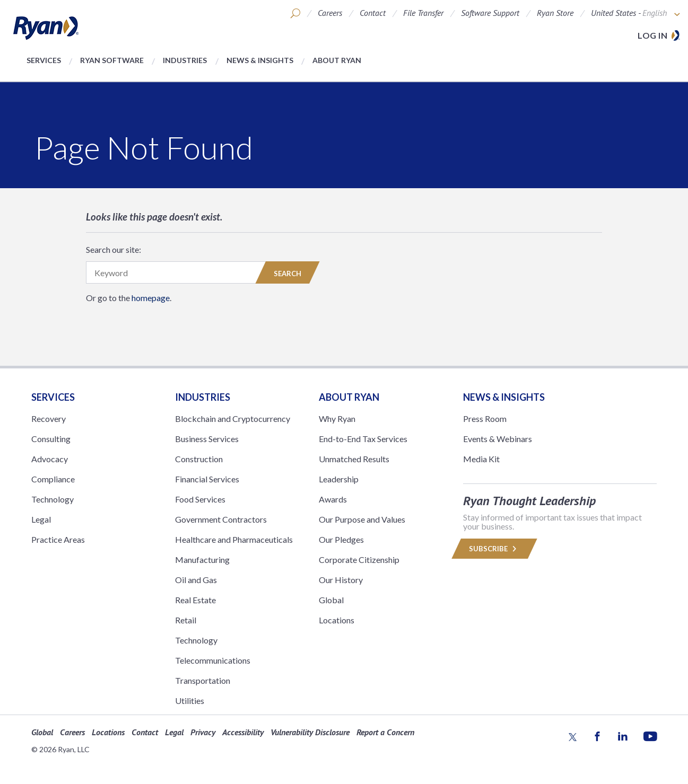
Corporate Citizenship (359, 560)
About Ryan (337, 60)
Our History (341, 580)
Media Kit (481, 459)
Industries (185, 60)
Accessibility (243, 732)
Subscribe (494, 549)
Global (331, 600)
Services (44, 60)
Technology (53, 499)
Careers (330, 13)
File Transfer (423, 13)
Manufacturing (202, 560)
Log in (652, 35)
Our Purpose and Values (362, 519)
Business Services (207, 439)
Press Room (485, 419)
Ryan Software (112, 60)
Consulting (51, 439)
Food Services (200, 499)
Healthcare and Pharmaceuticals (234, 539)
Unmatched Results (354, 459)
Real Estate (195, 600)
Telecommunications (213, 660)
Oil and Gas (196, 580)
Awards (333, 499)
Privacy (203, 732)
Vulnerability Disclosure (310, 732)
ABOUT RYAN (349, 397)
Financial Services (207, 479)
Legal (41, 519)
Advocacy (50, 459)
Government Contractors (221, 519)
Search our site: (114, 249)
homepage (151, 298)
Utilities (190, 701)
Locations (337, 620)
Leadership (339, 479)
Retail (186, 620)
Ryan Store (555, 13)
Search (288, 274)
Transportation (203, 680)
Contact (373, 13)
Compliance (53, 479)
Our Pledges (341, 539)
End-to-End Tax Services (363, 439)
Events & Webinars (498, 439)
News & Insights (260, 60)
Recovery (49, 419)
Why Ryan (337, 419)
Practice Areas (58, 539)
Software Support (490, 13)
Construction (199, 459)
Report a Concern (385, 732)
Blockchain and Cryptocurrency (233, 419)
